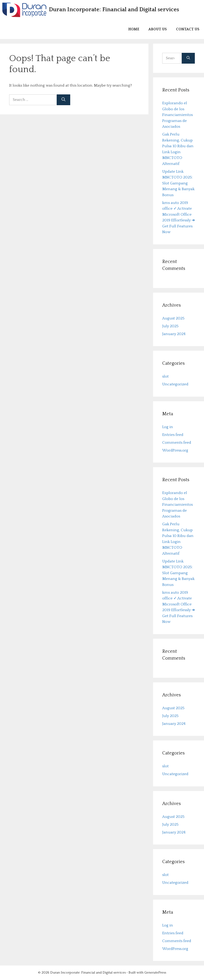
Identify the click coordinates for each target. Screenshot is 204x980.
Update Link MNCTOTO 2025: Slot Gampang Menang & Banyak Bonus (178, 183)
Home (134, 29)
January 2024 (174, 334)
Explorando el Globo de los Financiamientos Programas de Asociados (177, 115)
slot (165, 377)
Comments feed (177, 443)
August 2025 (173, 318)
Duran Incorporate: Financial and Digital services (114, 10)
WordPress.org (175, 450)
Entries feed (173, 435)
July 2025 (170, 326)
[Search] (63, 100)
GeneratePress (155, 973)
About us (158, 29)
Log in (168, 427)
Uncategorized (175, 384)
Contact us (188, 29)
